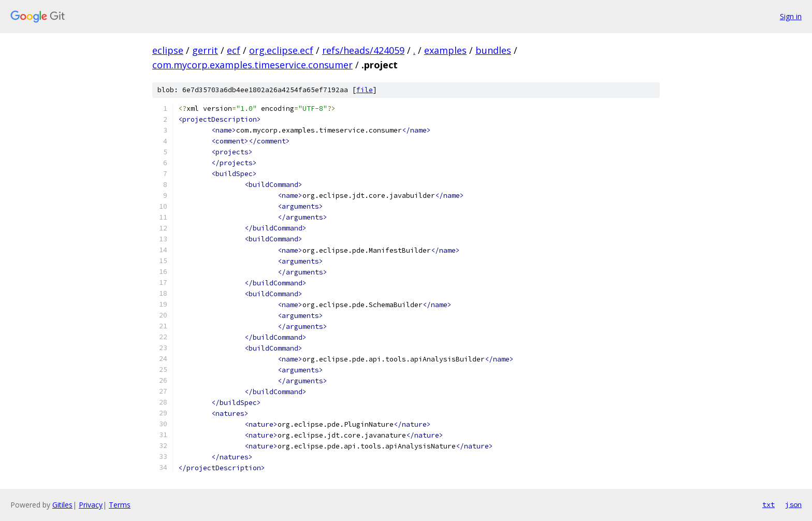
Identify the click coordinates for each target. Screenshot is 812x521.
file (365, 90)
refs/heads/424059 (363, 50)
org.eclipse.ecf (281, 50)
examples (445, 50)
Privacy (91, 505)
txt (769, 504)
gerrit (205, 50)
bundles (493, 50)
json (793, 504)
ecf (234, 50)
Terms (120, 505)
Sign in (791, 16)
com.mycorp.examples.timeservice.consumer (252, 65)
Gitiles (62, 505)
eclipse (168, 50)
